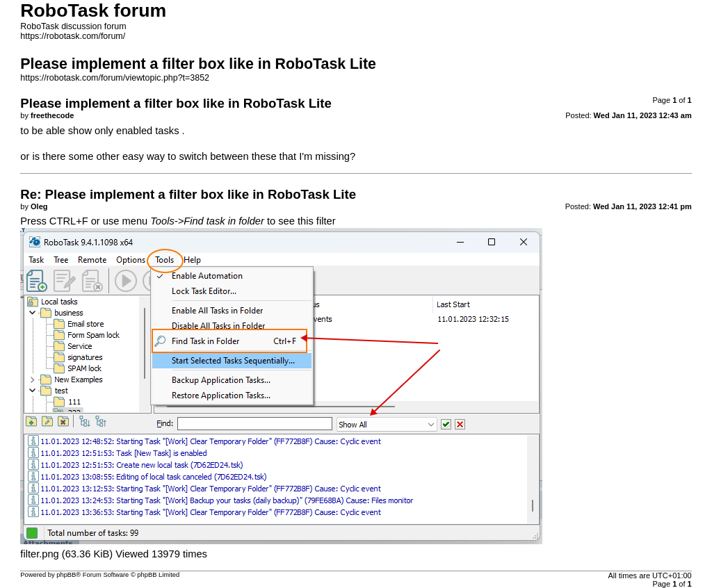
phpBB (66, 575)
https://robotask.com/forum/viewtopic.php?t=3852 (115, 78)
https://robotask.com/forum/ (73, 36)
